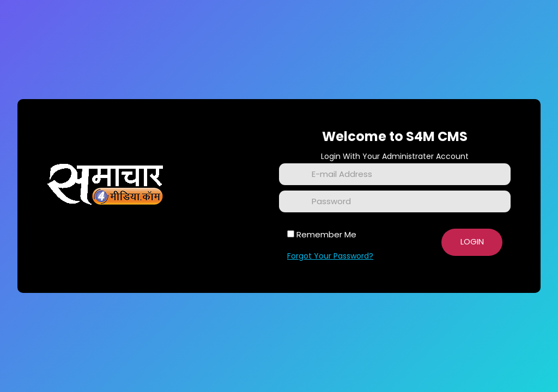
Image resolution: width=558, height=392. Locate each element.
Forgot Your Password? (330, 256)
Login (472, 241)
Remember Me (326, 234)
